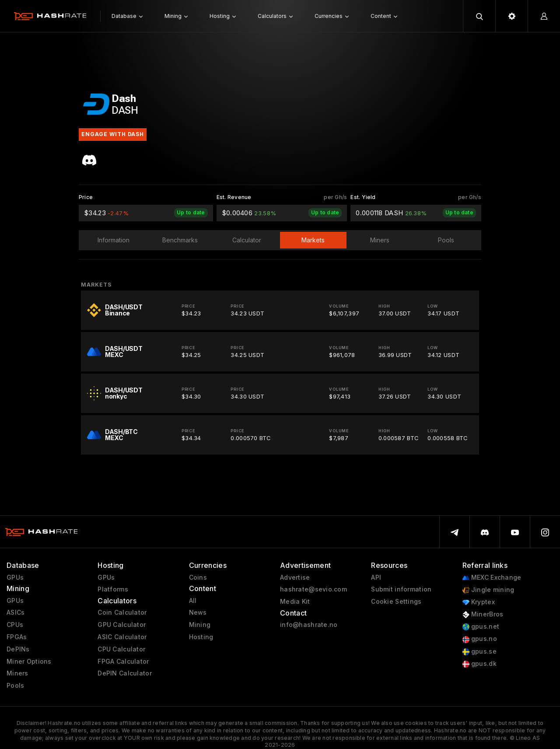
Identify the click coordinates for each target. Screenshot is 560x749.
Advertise (295, 577)
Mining (200, 625)
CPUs (15, 625)
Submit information (401, 589)
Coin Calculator (122, 612)
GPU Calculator (122, 625)
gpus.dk (479, 664)
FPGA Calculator (123, 661)
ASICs (16, 612)
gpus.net (481, 627)
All (193, 601)
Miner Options (29, 661)
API (376, 577)
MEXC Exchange (492, 578)
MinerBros (483, 614)
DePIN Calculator (124, 673)
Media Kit (295, 602)
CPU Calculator (121, 649)
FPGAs (17, 637)
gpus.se (479, 652)
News (198, 612)
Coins (198, 577)
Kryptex (479, 602)
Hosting (201, 637)
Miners (17, 673)
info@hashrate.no (309, 625)
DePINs (18, 649)
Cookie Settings (396, 602)
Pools (15, 686)
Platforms (113, 589)
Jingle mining (488, 590)
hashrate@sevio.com (313, 589)
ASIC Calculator (122, 637)
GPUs (15, 577)
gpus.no (480, 639)
